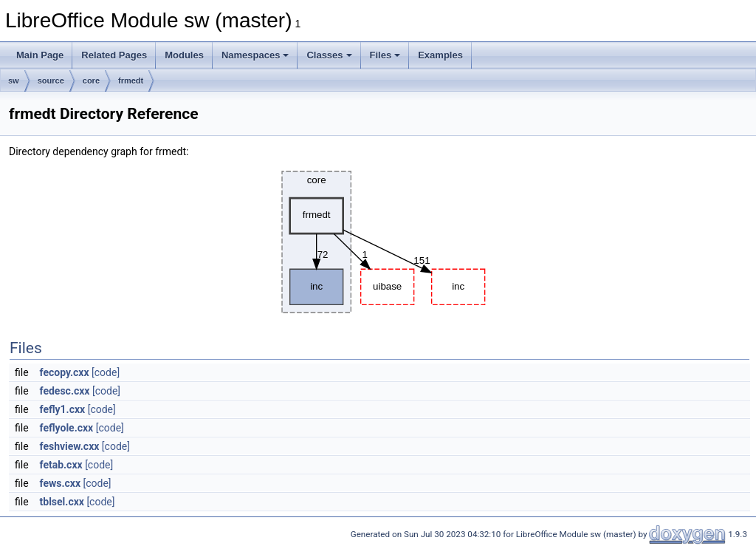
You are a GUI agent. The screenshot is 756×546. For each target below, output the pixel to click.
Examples (440, 55)
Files (385, 55)
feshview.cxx (70, 446)
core (91, 81)
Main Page (40, 55)
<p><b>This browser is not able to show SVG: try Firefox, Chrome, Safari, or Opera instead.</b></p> (379, 242)
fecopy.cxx (65, 372)
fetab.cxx (61, 465)
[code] (106, 372)
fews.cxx (60, 483)
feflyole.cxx (67, 428)
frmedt (131, 81)
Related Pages (114, 55)
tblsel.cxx (62, 502)
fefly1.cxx (63, 409)
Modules (184, 55)
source (51, 81)
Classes (329, 55)
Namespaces (255, 55)
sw (14, 81)
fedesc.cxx (65, 391)
